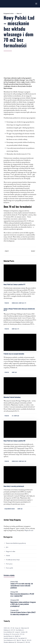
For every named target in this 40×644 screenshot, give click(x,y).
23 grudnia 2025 (14, 610)
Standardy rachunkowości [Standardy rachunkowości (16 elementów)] (11, 638)
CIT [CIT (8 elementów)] (12, 628)
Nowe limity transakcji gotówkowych (14, 486)
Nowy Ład (19, 13)
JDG (7, 547)
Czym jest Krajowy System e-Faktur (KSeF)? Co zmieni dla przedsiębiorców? (23, 613)
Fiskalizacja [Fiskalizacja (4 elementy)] (7, 630)
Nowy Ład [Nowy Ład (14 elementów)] (16, 634)
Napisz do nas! (29, 530)
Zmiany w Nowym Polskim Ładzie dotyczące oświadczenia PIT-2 (19, 310)
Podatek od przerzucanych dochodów (14, 354)
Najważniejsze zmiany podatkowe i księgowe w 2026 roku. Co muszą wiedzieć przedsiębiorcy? (23, 604)
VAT (25, 461)
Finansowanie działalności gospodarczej (16, 543)
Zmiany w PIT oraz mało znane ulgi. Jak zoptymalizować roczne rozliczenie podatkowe (22, 586)
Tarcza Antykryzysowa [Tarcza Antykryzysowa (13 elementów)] (10, 640)
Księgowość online (9, 13)
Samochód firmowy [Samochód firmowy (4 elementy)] (9, 636)
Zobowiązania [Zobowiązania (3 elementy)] (21, 642)
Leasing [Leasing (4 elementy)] (17, 632)
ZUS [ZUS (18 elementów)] (28, 642)
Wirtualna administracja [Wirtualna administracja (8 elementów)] (10, 642)
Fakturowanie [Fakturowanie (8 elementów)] (25, 628)
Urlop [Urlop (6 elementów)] (24, 640)
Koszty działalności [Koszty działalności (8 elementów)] (9, 632)
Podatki (7, 303)
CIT (13, 416)
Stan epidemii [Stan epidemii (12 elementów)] (22, 638)
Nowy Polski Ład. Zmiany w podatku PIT (15, 284)
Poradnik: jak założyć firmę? (13, 560)
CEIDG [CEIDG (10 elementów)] (7, 628)
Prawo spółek (9, 568)
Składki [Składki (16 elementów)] (18, 636)
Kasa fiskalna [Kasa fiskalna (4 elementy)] (20, 630)
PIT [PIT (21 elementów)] (22, 634)
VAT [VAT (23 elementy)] (29, 640)
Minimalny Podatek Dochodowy (12, 397)
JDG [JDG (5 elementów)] (13, 630)
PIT (25, 303)
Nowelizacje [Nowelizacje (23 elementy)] (8, 634)
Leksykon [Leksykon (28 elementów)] (24, 632)
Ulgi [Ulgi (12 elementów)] (19, 640)
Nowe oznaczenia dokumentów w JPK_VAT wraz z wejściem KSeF (22, 595)
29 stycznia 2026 (15, 600)
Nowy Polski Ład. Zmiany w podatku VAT (15, 441)
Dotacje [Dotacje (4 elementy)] (18, 628)
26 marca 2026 (14, 582)
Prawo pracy (9, 564)
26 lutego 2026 (14, 592)
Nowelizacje (15, 303)
